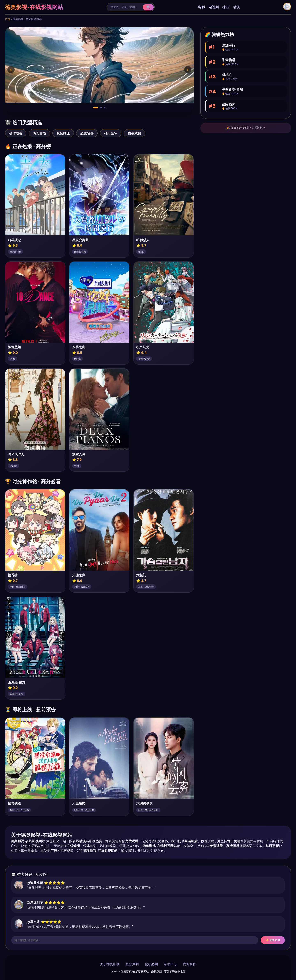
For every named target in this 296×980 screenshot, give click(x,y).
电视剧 (214, 7)
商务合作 (190, 964)
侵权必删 (151, 964)
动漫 (236, 7)
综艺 (226, 7)
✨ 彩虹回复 (273, 940)
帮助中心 (170, 964)
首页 (8, 19)
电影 (201, 7)
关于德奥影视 (110, 964)
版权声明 (132, 964)
